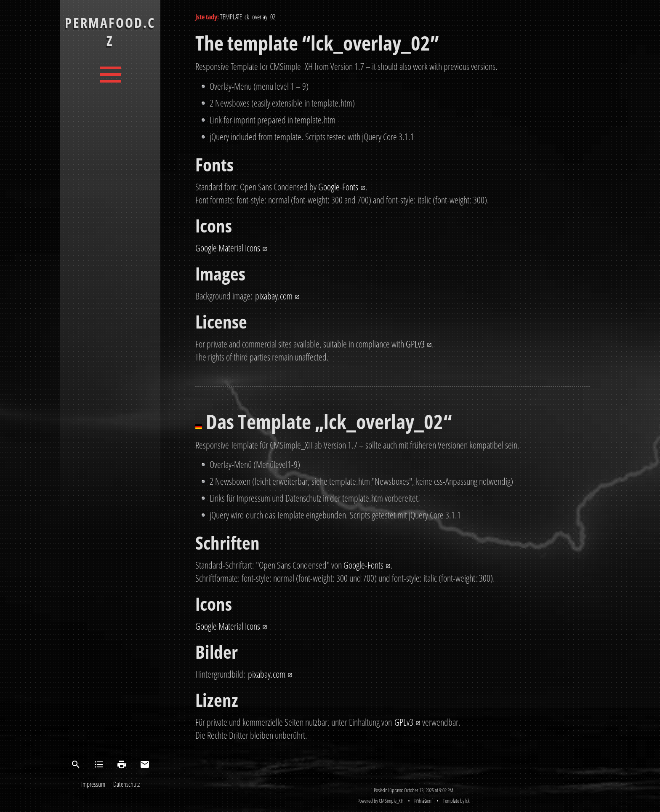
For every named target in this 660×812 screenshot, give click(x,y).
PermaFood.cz (110, 32)
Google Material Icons (228, 248)
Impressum (93, 784)
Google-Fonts (338, 187)
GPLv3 (415, 344)
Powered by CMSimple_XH (381, 801)
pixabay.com (274, 296)
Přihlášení (423, 801)
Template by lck (456, 801)
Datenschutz (126, 784)
